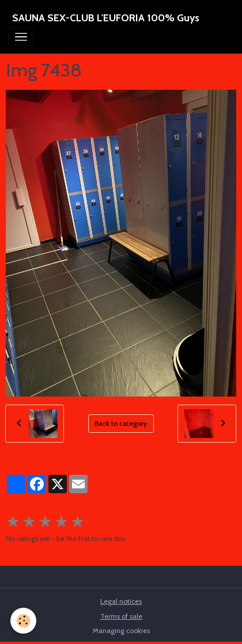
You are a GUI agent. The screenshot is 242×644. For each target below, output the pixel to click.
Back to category (121, 423)
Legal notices (121, 601)
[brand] (106, 18)
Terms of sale (121, 616)
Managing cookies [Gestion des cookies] (121, 630)
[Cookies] (23, 621)
